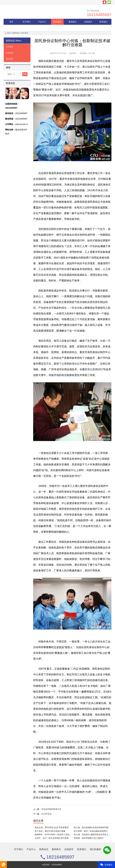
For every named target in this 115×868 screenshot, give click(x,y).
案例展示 (73, 22)
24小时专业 (46, 814)
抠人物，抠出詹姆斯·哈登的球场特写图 (91, 827)
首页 (11, 22)
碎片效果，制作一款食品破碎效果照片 (91, 831)
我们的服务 (11, 28)
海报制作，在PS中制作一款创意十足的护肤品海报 (57, 834)
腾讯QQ (105, 2)
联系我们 (103, 22)
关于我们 (27, 22)
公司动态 (10, 47)
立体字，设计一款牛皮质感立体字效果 (52, 838)
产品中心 (42, 22)
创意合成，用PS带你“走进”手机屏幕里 (52, 827)
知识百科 (25, 33)
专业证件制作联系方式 (51, 809)
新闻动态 (57, 22)
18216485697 (99, 15)
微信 (109, 2)
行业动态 (10, 53)
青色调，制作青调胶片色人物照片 (89, 838)
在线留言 (88, 22)
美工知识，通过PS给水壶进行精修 (50, 831)
